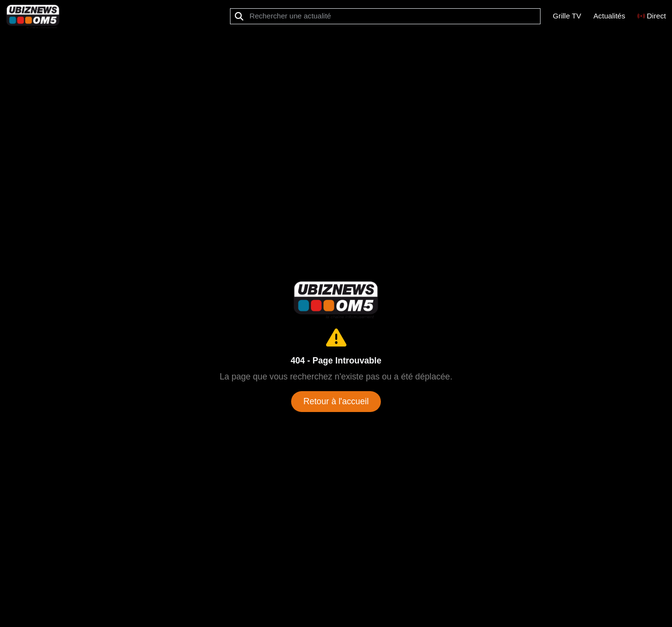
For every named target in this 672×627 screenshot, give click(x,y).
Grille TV (567, 16)
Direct (652, 16)
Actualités (609, 16)
